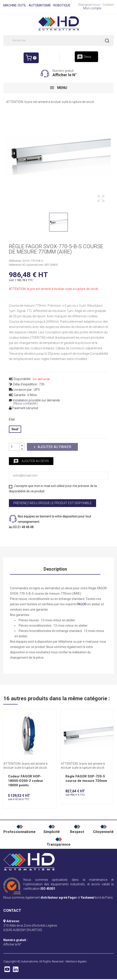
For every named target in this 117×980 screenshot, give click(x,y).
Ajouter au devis (31, 461)
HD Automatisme (27, 961)
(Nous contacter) (25, 403)
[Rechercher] (58, 40)
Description (55, 569)
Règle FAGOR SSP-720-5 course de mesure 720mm (86, 779)
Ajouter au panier (54, 447)
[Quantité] (14, 447)
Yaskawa (87, 897)
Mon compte (92, 8)
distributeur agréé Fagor (59, 897)
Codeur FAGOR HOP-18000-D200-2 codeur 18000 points (26, 781)
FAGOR (82, 604)
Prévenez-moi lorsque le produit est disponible (52, 503)
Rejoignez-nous (89, 5)
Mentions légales (76, 961)
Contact (108, 5)
